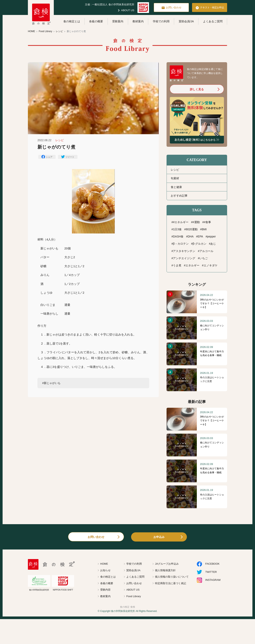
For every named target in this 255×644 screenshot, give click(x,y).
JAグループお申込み (167, 564)
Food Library (134, 596)
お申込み (159, 537)
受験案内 (118, 21)
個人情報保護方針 (165, 570)
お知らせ (105, 570)
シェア (47, 157)
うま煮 (177, 265)
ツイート (68, 157)
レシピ (175, 170)
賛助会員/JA (186, 21)
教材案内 (138, 21)
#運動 (196, 222)
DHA (191, 236)
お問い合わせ (171, 8)
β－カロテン (181, 244)
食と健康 (176, 187)
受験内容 (105, 590)
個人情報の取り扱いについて (172, 577)
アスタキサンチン (184, 251)
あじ (213, 244)
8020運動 (192, 229)
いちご (204, 258)
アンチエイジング (184, 258)
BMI (204, 229)
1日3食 (177, 229)
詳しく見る (197, 89)
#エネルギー (181, 222)
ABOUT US (125, 10)
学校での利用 (161, 21)
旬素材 (175, 178)
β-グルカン (200, 244)
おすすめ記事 (179, 196)
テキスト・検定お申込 (210, 8)
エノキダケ (211, 265)
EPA (200, 236)
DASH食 (178, 236)
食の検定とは (72, 21)
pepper (212, 236)
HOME (104, 564)
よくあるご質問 (213, 21)
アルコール (206, 251)
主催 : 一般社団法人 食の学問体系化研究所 (110, 4)
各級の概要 (96, 21)
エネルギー (192, 265)
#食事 (207, 222)
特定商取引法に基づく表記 (171, 583)
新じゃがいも (52, 383)
